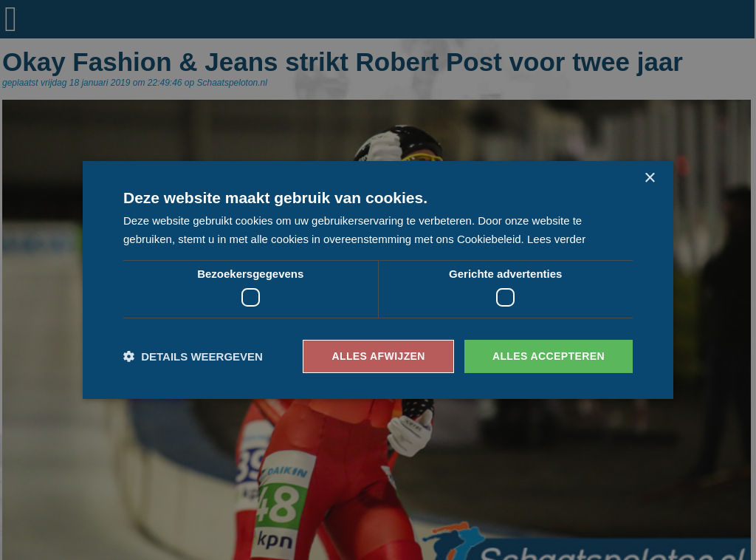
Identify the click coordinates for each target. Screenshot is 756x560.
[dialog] (378, 280)
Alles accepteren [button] (549, 356)
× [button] (649, 178)
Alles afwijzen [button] (378, 356)
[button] (193, 356)
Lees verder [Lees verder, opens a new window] (556, 239)
